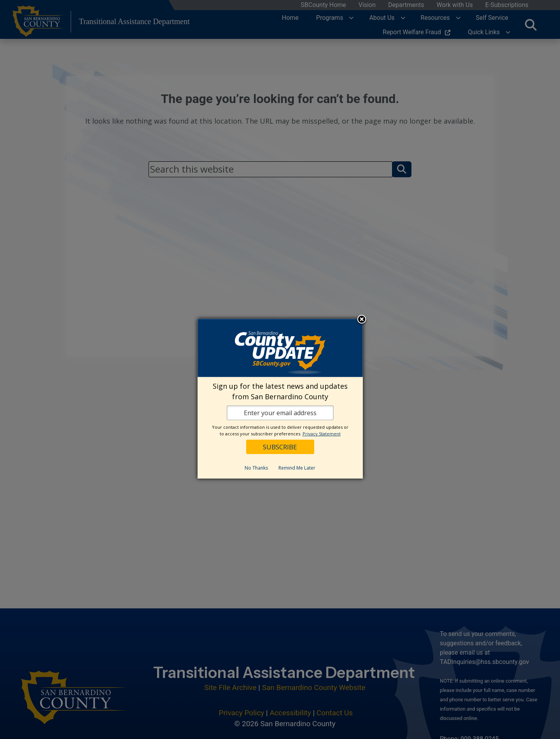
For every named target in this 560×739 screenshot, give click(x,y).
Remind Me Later (297, 468)
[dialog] (280, 399)
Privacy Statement (322, 434)
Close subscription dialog (362, 320)
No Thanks (256, 468)
